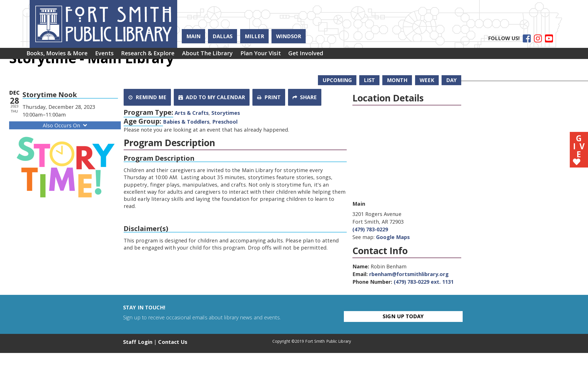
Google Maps (393, 237)
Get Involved (327, 55)
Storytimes (226, 113)
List (369, 80)
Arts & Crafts (192, 113)
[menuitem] (59, 55)
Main (193, 36)
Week (427, 80)
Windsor (289, 36)
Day (451, 80)
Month (397, 80)
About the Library (221, 55)
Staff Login (138, 342)
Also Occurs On (66, 125)
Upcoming (337, 80)
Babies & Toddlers (186, 122)
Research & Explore (157, 55)
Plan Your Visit (278, 55)
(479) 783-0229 (370, 229)
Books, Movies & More (59, 55)
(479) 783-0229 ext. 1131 (424, 282)
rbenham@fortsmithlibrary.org (409, 274)
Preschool (225, 122)
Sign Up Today (403, 316)
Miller (254, 36)
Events (110, 55)
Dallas (222, 36)
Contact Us (173, 342)
